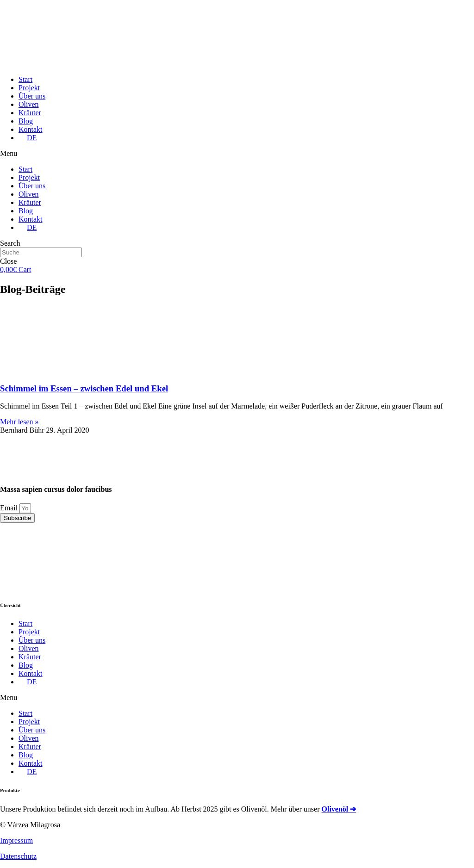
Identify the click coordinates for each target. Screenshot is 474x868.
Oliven (29, 104)
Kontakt (31, 129)
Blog (26, 121)
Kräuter (30, 113)
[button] (237, 154)
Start (25, 79)
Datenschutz (18, 856)
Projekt (29, 88)
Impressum (16, 840)
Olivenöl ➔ (339, 809)
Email (10, 508)
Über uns (32, 96)
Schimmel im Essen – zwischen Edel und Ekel (84, 388)
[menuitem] (28, 138)
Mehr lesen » (19, 422)
